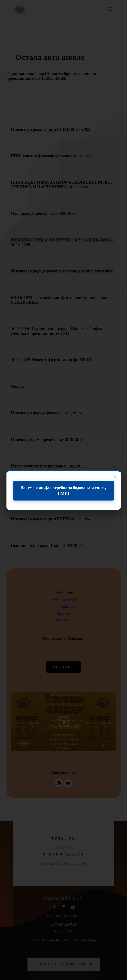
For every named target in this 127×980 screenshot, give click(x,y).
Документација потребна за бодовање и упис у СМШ (64, 490)
